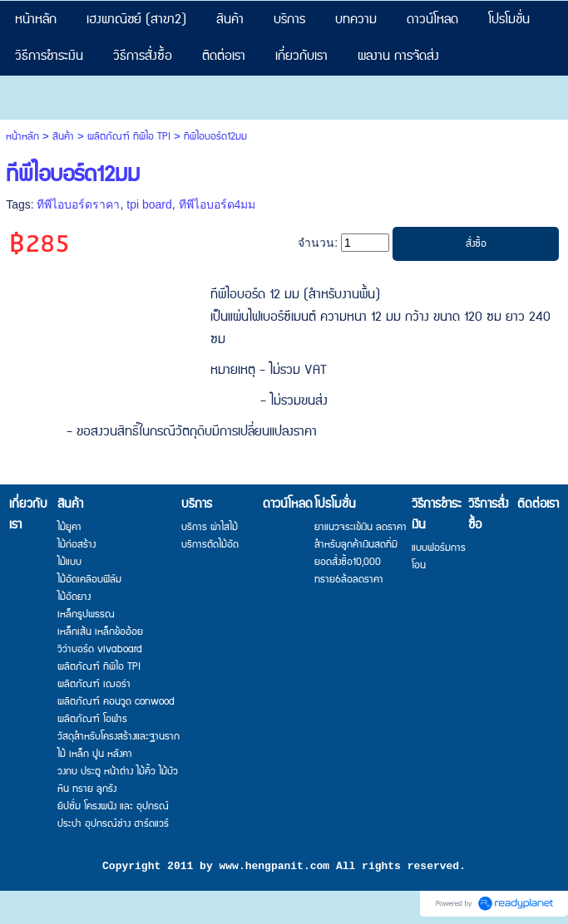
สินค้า (63, 137)
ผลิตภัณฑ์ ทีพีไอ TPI (129, 137)
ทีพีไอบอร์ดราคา (78, 204)
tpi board (149, 204)
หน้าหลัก (22, 137)
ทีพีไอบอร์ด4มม (217, 204)
